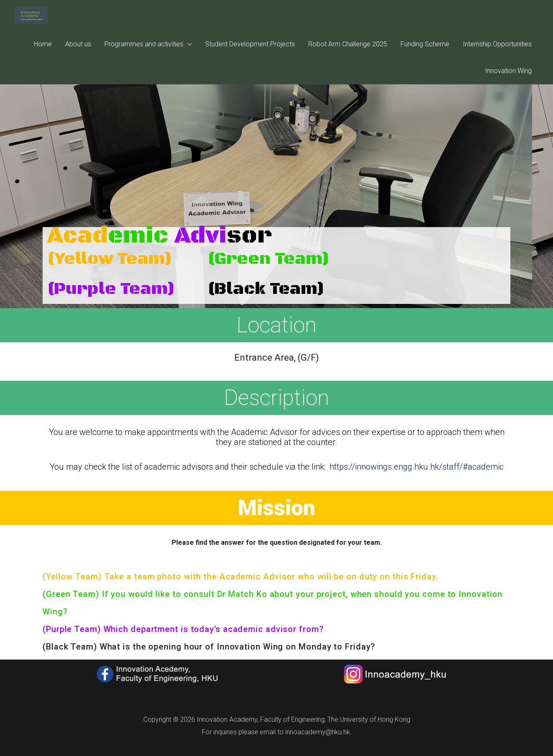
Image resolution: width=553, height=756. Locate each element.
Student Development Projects (250, 58)
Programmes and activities (144, 58)
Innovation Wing (508, 85)
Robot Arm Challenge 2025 (348, 58)
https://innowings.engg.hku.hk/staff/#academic (417, 467)
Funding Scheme (425, 58)
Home (43, 58)
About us (78, 58)
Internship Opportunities (497, 58)
